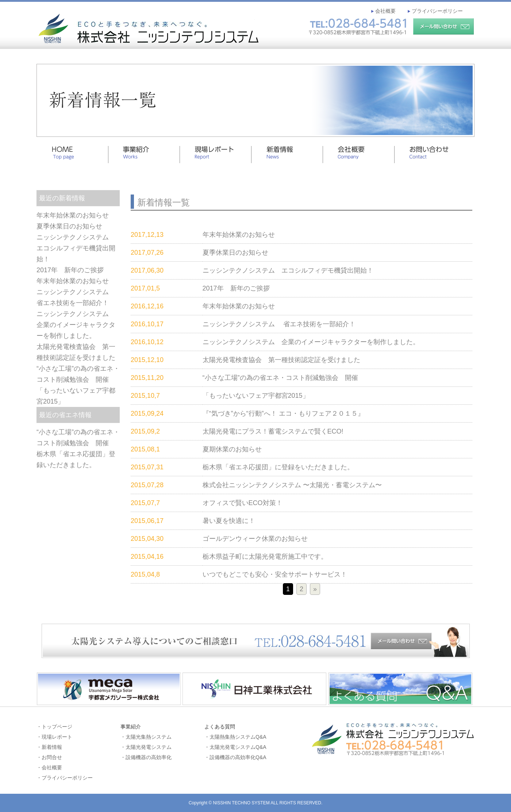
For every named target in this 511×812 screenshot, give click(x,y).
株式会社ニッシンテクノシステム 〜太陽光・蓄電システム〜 (292, 485)
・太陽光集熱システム (146, 737)
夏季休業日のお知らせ (69, 226)
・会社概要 (49, 767)
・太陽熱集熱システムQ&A (235, 737)
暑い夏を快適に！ (229, 521)
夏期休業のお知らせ (232, 449)
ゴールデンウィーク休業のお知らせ (255, 539)
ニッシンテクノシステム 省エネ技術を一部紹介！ (279, 324)
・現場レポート (54, 737)
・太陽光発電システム (146, 747)
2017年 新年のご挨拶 (70, 270)
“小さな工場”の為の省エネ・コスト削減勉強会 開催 (280, 378)
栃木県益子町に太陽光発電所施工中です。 (265, 557)
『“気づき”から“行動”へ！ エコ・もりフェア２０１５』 (283, 413)
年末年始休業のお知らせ (73, 215)
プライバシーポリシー (437, 11)
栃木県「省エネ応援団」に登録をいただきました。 (278, 467)
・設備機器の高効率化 (146, 757)
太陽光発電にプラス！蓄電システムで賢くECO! (273, 431)
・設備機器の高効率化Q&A (235, 757)
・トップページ (54, 727)
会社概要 (385, 11)
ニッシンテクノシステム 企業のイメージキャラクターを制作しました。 (76, 325)
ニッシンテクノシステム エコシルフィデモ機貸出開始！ (76, 248)
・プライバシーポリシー (65, 778)
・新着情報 (49, 747)
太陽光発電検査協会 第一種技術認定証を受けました (281, 360)
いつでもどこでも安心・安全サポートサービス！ (275, 574)
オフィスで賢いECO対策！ (243, 503)
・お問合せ (49, 757)
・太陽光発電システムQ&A (235, 747)
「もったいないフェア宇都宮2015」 (256, 396)
